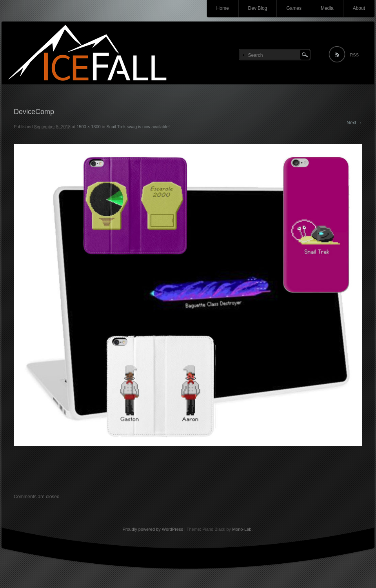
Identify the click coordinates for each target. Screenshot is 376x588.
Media (327, 8)
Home (223, 8)
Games (294, 8)
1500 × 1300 (88, 127)
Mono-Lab (242, 529)
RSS (354, 55)
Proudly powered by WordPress (153, 529)
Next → (354, 123)
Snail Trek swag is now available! (138, 127)
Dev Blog (258, 8)
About (359, 8)
